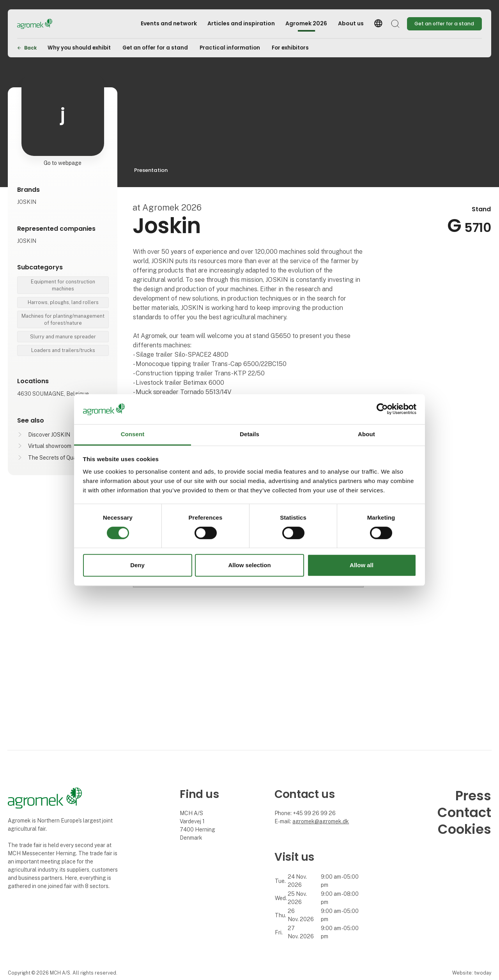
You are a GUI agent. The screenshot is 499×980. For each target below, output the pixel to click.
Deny (137, 565)
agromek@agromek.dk (321, 821)
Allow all (362, 565)
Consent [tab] (133, 434)
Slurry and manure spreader (63, 337)
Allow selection (249, 565)
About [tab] (366, 434)
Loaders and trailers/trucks (63, 350)
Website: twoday (472, 973)
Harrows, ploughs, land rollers (63, 302)
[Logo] (48, 24)
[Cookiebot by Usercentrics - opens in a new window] (382, 409)
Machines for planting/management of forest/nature (63, 319)
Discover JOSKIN (49, 435)
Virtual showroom (50, 446)
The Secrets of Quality (56, 458)
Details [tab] (249, 434)
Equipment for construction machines (63, 285)
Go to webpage (63, 163)
